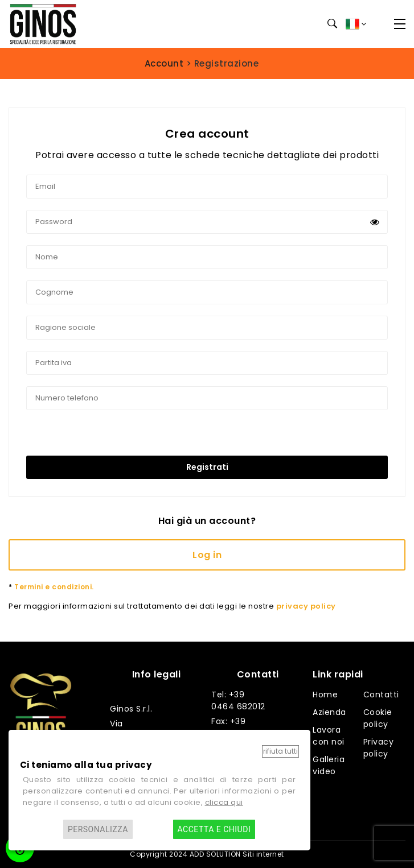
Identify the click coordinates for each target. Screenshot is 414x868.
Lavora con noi (329, 736)
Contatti (381, 695)
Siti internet (263, 854)
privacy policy (306, 606)
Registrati (207, 467)
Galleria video (329, 765)
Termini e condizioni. (51, 587)
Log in (207, 555)
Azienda (329, 712)
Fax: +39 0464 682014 (239, 727)
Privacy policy (379, 748)
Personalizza (98, 829)
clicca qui (224, 802)
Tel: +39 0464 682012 (238, 700)
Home (325, 695)
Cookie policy (378, 718)
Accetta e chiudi (214, 829)
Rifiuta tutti (280, 751)
